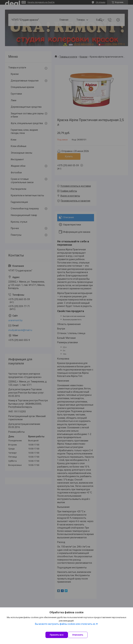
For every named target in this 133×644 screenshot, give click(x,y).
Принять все (57, 635)
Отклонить (78, 635)
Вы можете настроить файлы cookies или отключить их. (65, 624)
